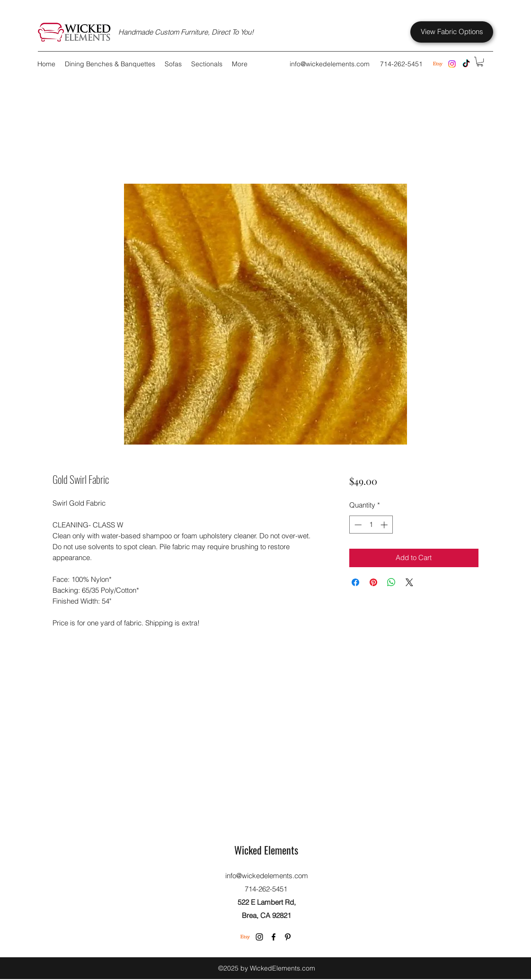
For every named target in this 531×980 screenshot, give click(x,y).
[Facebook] (274, 937)
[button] (480, 62)
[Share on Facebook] (355, 582)
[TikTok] (466, 64)
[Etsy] (245, 937)
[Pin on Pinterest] (373, 582)
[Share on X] (409, 582)
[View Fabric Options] (452, 32)
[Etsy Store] (438, 64)
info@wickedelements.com (330, 64)
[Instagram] (452, 64)
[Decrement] (357, 525)
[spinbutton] (371, 525)
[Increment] (385, 525)
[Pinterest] (288, 937)
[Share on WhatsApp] (391, 582)
